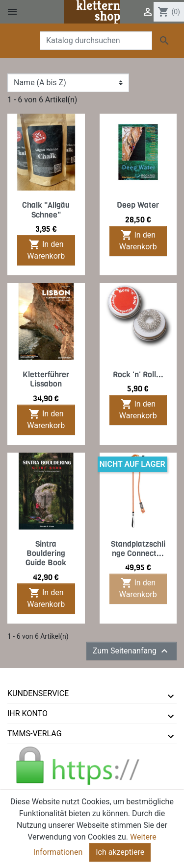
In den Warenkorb (46, 250)
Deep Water (138, 205)
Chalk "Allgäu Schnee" (46, 210)
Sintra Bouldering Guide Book (46, 553)
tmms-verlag (35, 734)
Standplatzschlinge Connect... (138, 549)
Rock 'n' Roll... (138, 374)
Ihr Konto (27, 713)
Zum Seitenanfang (131, 651)
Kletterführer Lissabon (46, 379)
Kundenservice (38, 693)
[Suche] (96, 41)
